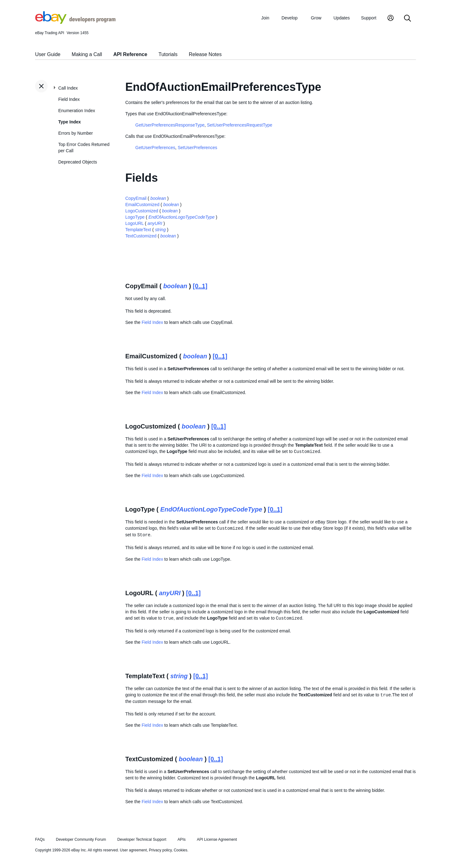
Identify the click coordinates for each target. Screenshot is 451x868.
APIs (182, 839)
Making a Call (87, 54)
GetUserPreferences (155, 148)
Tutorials (168, 54)
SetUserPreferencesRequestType (240, 125)
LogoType (135, 217)
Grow (316, 18)
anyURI (155, 223)
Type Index (70, 122)
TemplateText (138, 230)
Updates (342, 18)
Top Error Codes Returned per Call (84, 148)
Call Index (68, 88)
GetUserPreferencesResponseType (170, 125)
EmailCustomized (142, 205)
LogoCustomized (142, 211)
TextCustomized (141, 236)
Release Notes (205, 54)
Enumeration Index (77, 111)
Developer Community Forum (81, 839)
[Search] (407, 19)
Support (369, 18)
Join (265, 18)
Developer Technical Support (142, 839)
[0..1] (200, 286)
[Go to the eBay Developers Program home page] (75, 22)
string (160, 230)
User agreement (133, 850)
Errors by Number (75, 133)
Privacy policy (160, 850)
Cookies (181, 850)
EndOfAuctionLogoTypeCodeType (181, 217)
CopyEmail (136, 198)
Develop (290, 18)
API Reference (130, 54)
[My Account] (391, 19)
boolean (158, 198)
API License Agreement (217, 839)
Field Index (69, 99)
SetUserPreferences (197, 148)
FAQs (40, 839)
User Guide (48, 54)
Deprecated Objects (78, 162)
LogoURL (135, 223)
